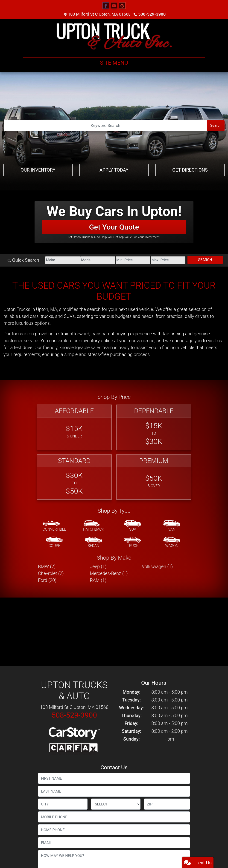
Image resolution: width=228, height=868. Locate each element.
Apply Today (114, 170)
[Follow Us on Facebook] (106, 6)
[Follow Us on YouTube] (114, 6)
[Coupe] (54, 542)
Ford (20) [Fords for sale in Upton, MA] (47, 580)
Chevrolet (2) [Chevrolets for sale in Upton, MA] (51, 573)
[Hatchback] (94, 526)
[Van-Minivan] (172, 526)
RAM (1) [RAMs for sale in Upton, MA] (98, 580)
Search (216, 125)
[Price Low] (131, 260)
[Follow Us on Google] (122, 6)
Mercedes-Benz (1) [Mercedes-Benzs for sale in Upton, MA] (109, 573)
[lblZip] (167, 804)
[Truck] (133, 542)
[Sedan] (94, 542)
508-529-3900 (152, 14)
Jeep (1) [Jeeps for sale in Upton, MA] (98, 566)
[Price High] (167, 260)
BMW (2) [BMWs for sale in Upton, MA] (47, 566)
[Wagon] (172, 542)
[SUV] (133, 526)
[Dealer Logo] (114, 36)
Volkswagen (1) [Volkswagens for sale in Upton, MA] (157, 566)
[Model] (95, 260)
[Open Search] (105, 126)
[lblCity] (63, 804)
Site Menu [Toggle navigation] (114, 63)
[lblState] (116, 804)
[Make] (59, 260)
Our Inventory (38, 170)
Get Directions (190, 170)
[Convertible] (54, 526)
